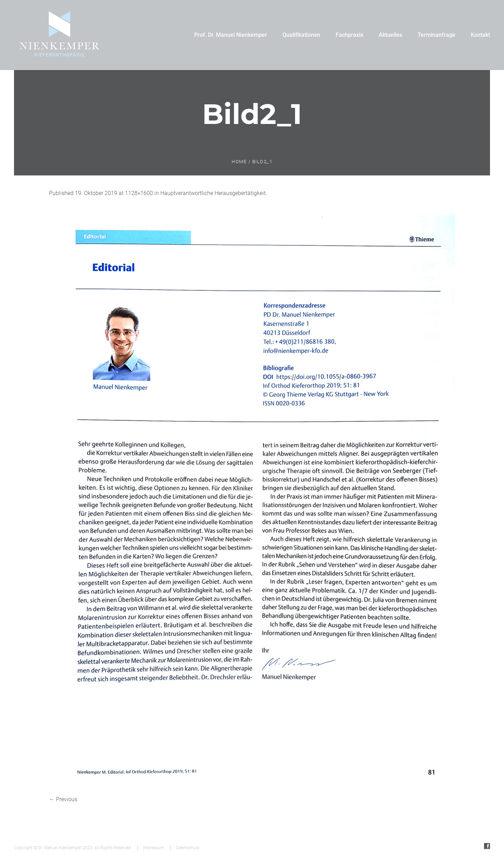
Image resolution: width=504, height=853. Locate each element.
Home (239, 162)
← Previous (63, 799)
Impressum (153, 848)
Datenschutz (188, 848)
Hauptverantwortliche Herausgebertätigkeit (213, 193)
